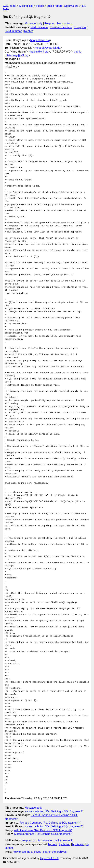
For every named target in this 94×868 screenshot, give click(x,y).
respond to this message (37, 840)
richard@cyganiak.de (48, 48)
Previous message (61, 27)
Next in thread (14, 31)
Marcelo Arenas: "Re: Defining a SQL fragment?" (43, 834)
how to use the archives (27, 852)
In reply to (80, 27)
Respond (50, 23)
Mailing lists (26, 6)
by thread (65, 844)
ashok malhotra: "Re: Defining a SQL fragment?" (54, 811)
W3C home (9, 6)
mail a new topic (64, 840)
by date (52, 844)
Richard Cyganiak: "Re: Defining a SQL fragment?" (50, 823)
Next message (39, 27)
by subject (78, 844)
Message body (34, 23)
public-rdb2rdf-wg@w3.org (63, 6)
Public (40, 6)
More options (65, 23)
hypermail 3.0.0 (49, 858)
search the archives (55, 852)
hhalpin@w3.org (40, 40)
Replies (29, 31)
